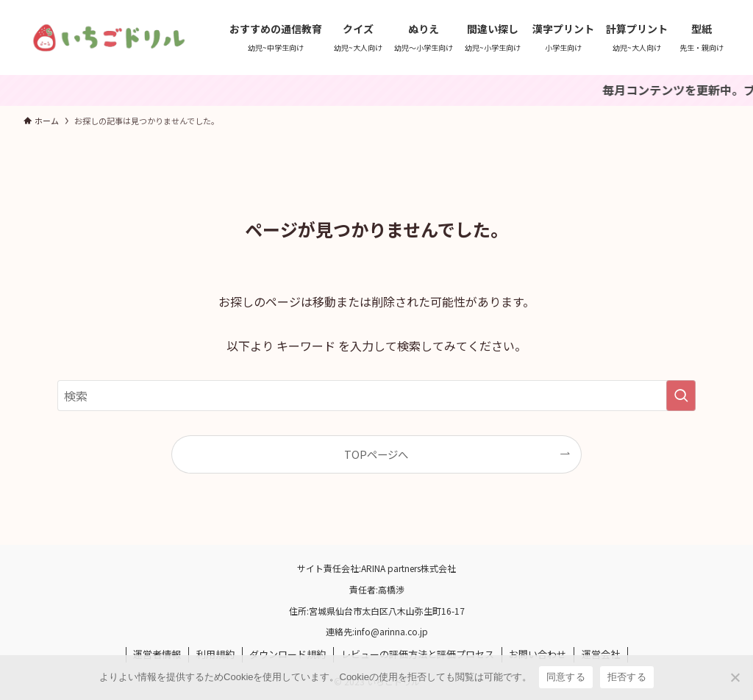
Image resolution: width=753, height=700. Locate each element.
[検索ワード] (376, 396)
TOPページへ (376, 454)
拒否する (627, 677)
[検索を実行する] (681, 396)
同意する (566, 677)
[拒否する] (735, 677)
